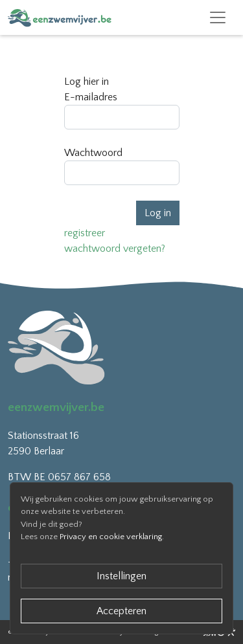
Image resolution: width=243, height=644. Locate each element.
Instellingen (121, 576)
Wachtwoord (93, 153)
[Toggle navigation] (218, 17)
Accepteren (121, 611)
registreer (85, 233)
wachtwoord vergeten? (115, 249)
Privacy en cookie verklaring (111, 537)
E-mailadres (91, 97)
